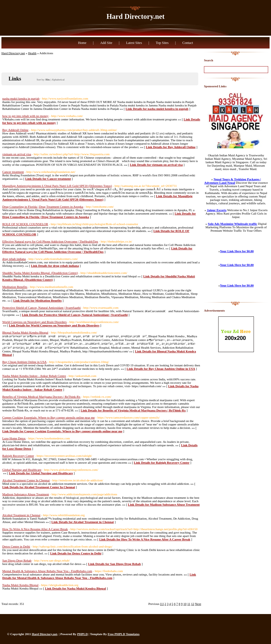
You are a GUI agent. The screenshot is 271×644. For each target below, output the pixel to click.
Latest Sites (134, 43)
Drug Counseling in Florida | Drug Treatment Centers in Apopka (43, 207)
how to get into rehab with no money (25, 116)
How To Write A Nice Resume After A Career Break (35, 529)
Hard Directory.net (135, 16)
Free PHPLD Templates (124, 634)
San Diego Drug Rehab (17, 560)
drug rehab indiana (14, 259)
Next (198, 604)
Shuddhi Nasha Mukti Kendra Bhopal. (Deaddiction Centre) (40, 273)
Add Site (106, 43)
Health (32, 53)
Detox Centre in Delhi (16, 546)
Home (82, 43)
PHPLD (83, 634)
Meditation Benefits (15, 287)
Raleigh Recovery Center (18, 456)
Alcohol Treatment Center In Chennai (26, 480)
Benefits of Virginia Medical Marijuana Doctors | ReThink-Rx (41, 397)
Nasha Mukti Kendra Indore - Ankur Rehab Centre (34, 376)
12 (193, 604)
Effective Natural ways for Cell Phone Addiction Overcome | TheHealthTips (50, 241)
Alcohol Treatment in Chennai (21, 515)
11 (189, 604)
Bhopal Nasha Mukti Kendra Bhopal (25, 332)
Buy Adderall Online (15, 130)
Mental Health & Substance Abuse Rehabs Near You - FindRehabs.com (47, 571)
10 (185, 604)
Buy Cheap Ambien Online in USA (24, 362)
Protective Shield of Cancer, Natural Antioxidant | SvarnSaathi (42, 308)
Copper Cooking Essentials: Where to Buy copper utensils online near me (48, 417)
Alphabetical (58, 80)
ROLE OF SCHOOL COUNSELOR (25, 224)
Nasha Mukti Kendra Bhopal (20, 585)
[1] (162, 604)
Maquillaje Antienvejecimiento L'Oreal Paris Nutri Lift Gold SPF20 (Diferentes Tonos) (57, 186)
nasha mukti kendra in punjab (21, 98)
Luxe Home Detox (14, 438)
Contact (188, 43)
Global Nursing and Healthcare (22, 470)
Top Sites (162, 43)
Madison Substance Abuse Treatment (26, 494)
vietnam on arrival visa (17, 154)
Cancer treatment (13, 172)
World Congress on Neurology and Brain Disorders (35, 322)
